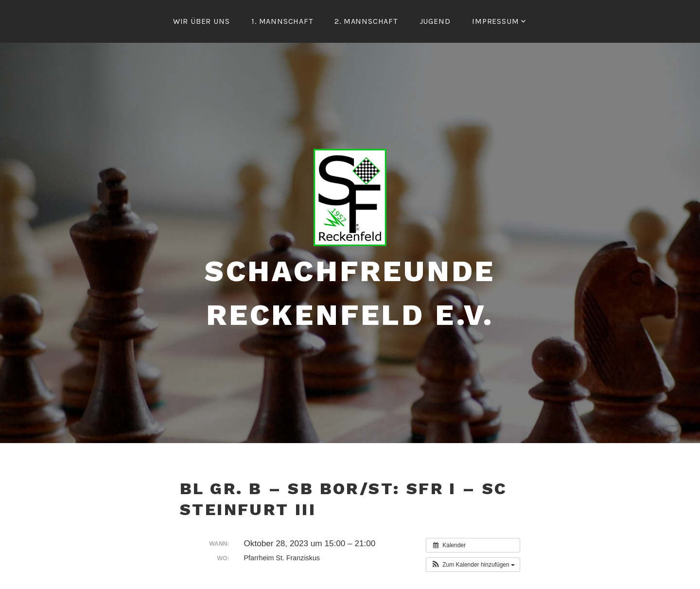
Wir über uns (201, 21)
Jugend (435, 21)
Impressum (495, 21)
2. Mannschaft (366, 21)
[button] (473, 565)
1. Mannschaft (282, 21)
